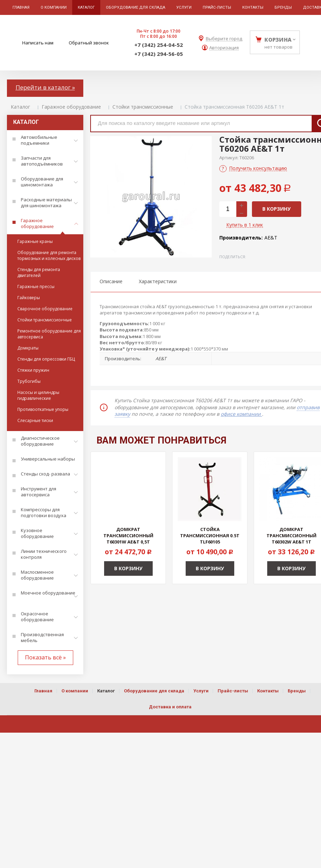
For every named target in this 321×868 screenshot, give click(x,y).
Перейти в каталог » (45, 87)
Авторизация (224, 48)
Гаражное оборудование (71, 107)
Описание (111, 281)
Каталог (20, 107)
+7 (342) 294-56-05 (159, 54)
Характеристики (158, 281)
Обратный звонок (89, 43)
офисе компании (241, 414)
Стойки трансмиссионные (143, 107)
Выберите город (224, 39)
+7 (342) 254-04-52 (159, 45)
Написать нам (38, 43)
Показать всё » (45, 657)
